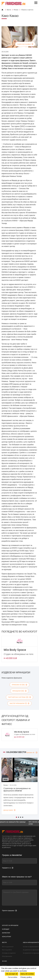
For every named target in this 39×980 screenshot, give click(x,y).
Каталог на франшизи (10, 925)
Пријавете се (8, 868)
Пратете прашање (9, 911)
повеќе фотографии (25, 44)
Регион (16, 10)
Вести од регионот (8, 947)
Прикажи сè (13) (19, 685)
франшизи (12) (20, 691)
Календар (6, 929)
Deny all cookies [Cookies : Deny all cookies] (27, 974)
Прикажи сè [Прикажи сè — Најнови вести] (32, 752)
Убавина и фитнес (27, 10)
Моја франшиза (7, 956)
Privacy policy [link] (26, 977)
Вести (9, 10)
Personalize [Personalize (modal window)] (13, 977)
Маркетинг (6, 933)
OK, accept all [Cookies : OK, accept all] (12, 974)
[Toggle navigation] (36, 3)
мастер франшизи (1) (19, 703)
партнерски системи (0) (19, 697)
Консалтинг (7, 937)
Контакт (5, 965)
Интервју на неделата (9, 953)
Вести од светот (7, 950)
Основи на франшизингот (31, 947)
